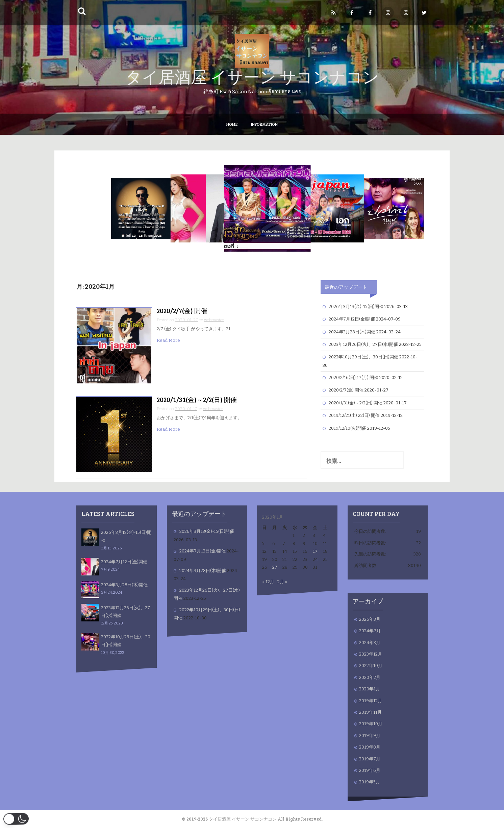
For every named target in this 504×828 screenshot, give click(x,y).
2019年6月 (370, 770)
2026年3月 (370, 619)
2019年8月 (370, 747)
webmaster (214, 320)
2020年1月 (370, 689)
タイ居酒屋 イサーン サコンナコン (252, 76)
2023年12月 (371, 654)
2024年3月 (370, 643)
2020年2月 (370, 677)
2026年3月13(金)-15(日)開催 (356, 306)
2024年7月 (370, 631)
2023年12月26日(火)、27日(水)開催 (363, 344)
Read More (168, 340)
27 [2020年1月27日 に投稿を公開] (275, 567)
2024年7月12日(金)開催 (352, 319)
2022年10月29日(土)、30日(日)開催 (363, 357)
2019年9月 (370, 736)
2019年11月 (370, 712)
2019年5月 (370, 782)
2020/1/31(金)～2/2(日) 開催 (197, 399)
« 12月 (268, 582)
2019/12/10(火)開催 (347, 428)
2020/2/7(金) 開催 (182, 311)
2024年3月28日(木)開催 (352, 332)
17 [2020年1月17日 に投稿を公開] (315, 551)
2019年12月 (371, 701)
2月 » (282, 582)
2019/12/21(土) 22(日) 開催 (354, 415)
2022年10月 (371, 666)
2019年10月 (371, 724)
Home (232, 124)
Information (264, 124)
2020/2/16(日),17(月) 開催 (354, 377)
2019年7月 (370, 759)
